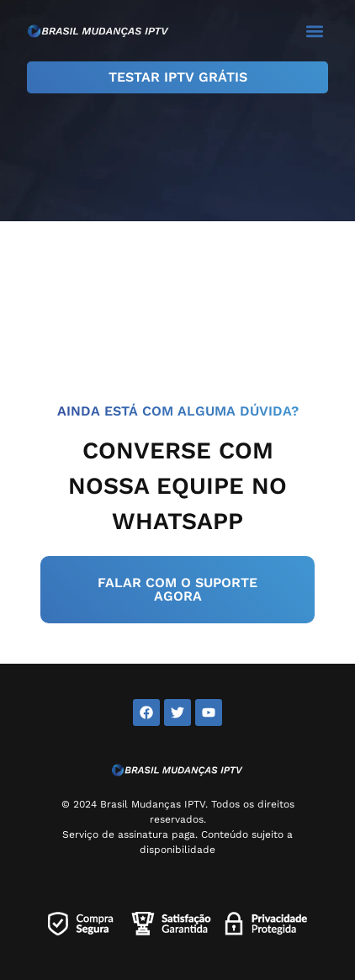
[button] (314, 31)
